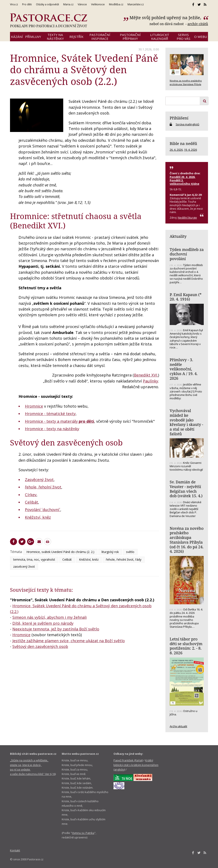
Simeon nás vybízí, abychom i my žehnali (49, 617)
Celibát (32, 502)
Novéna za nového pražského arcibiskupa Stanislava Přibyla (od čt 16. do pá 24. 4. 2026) (187, 540)
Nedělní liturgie (187, 218)
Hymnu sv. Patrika (83, 833)
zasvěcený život (24, 566)
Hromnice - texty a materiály (60, 421)
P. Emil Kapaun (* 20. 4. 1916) (186, 297)
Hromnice (34, 406)
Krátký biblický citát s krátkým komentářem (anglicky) (136, 765)
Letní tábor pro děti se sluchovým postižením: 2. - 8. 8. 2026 (186, 646)
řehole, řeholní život (43, 487)
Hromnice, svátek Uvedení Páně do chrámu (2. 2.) (60, 552)
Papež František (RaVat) (128, 760)
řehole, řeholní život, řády (124, 559)
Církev (31, 495)
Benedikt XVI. (146, 375)
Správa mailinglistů (187, 124)
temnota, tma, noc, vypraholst (34, 559)
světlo (130, 552)
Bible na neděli (183, 143)
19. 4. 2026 (190, 150)
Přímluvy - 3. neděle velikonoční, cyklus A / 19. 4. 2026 (184, 369)
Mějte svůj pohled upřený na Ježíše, (166, 18)
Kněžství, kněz (38, 517)
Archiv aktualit (178, 726)
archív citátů (198, 24)
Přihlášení (179, 118)
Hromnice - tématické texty (50, 414)
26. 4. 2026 (176, 150)
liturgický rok (110, 552)
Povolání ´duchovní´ (43, 510)
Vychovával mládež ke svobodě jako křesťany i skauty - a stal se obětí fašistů (186, 422)
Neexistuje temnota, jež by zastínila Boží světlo (56, 629)
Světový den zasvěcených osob (66, 443)
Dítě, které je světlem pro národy (43, 623)
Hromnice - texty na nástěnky (52, 429)
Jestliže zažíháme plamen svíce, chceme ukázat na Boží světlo (69, 641)
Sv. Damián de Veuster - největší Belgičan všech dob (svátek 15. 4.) (186, 489)
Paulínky (151, 381)
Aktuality (178, 236)
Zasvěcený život (39, 480)
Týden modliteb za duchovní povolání (187, 254)
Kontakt (15, 850)
